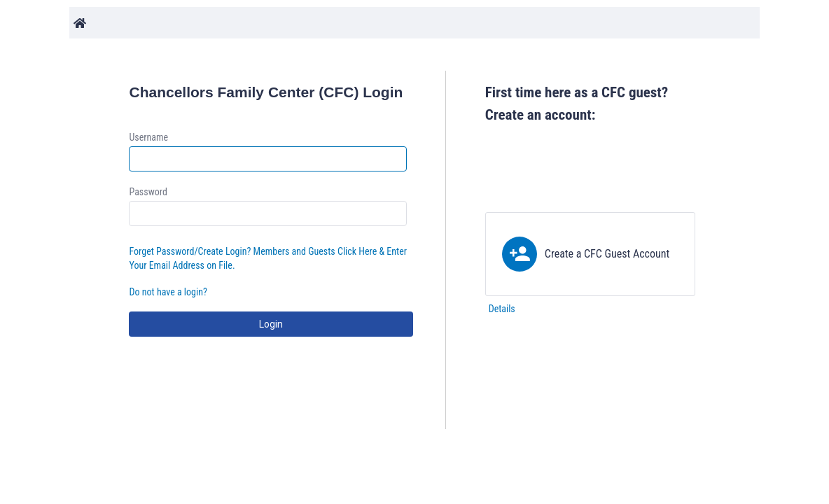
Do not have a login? (168, 292)
